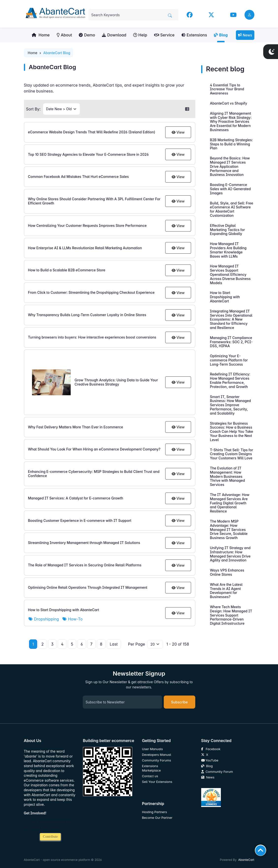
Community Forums (157, 760)
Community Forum (217, 772)
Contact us (150, 776)
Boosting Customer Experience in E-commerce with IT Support (80, 520)
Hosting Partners (155, 812)
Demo (87, 35)
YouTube (210, 760)
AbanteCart (246, 860)
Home (41, 35)
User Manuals (153, 749)
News (245, 35)
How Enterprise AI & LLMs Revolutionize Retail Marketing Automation (85, 248)
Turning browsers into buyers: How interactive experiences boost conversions (92, 337)
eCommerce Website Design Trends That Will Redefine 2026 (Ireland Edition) (92, 132)
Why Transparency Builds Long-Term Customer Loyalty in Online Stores (87, 315)
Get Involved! (35, 813)
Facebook (211, 749)
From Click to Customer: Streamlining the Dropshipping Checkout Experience (91, 292)
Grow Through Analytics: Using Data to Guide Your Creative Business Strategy (116, 382)
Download (114, 35)
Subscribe (180, 702)
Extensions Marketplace (151, 768)
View (178, 132)
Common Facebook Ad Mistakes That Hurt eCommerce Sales (79, 177)
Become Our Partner (157, 818)
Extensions (194, 35)
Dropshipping (44, 619)
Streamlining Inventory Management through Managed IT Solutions (84, 543)
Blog (221, 35)
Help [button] (140, 35)
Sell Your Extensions (157, 782)
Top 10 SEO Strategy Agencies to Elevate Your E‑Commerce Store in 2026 (88, 154)
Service (164, 35)
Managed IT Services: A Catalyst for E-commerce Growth (76, 498)
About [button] (64, 35)
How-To (72, 619)
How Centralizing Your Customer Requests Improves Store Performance (87, 225)
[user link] (249, 15)
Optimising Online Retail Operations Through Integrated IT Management (88, 587)
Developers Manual (157, 755)
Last (114, 644)
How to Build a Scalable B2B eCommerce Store (67, 270)
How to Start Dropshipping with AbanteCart (64, 610)
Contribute (50, 837)
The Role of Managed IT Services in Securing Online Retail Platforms (85, 565)
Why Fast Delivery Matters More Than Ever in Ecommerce (76, 427)
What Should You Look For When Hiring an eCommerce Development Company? (94, 449)
